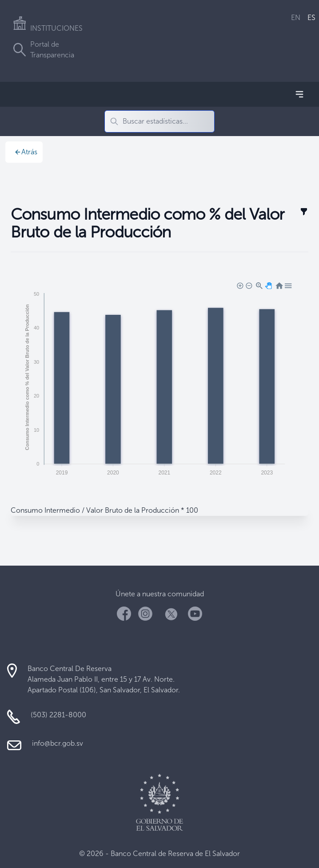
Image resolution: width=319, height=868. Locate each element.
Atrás (26, 152)
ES (311, 18)
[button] (239, 285)
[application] (159, 381)
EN (296, 18)
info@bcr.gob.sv (58, 743)
